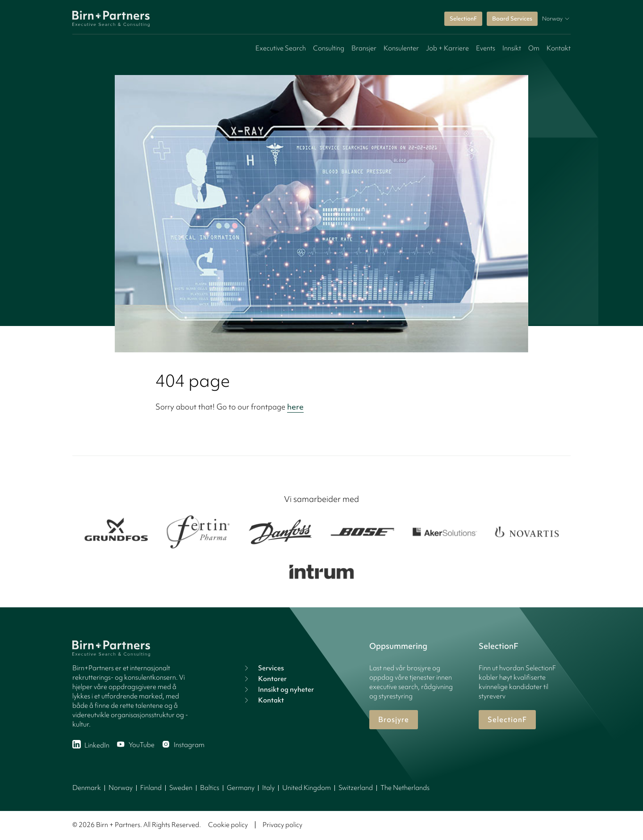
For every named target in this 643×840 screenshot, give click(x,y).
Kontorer (264, 679)
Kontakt (559, 48)
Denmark (87, 788)
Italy (268, 788)
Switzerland (356, 788)
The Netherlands (405, 788)
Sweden (181, 788)
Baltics (210, 788)
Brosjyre (394, 719)
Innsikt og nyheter (278, 690)
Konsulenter (401, 48)
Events (486, 48)
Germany (241, 788)
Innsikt (512, 48)
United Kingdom (307, 788)
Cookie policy (228, 825)
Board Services (512, 19)
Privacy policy (282, 825)
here (295, 407)
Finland (151, 788)
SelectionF (463, 19)
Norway (121, 788)
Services (263, 668)
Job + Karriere (447, 48)
